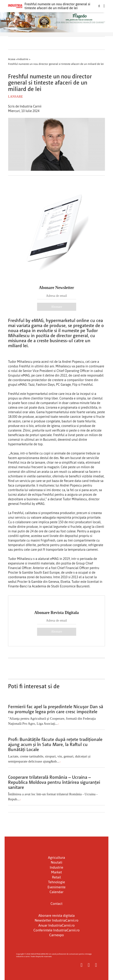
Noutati (56, 862)
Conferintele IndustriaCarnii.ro (56, 930)
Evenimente (57, 887)
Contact (57, 904)
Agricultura (57, 857)
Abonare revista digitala (57, 915)
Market (56, 872)
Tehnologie (57, 882)
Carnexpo (57, 935)
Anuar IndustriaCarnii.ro (57, 925)
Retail (56, 877)
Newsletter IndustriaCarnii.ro (56, 920)
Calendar (56, 892)
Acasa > (13, 59)
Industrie (56, 867)
